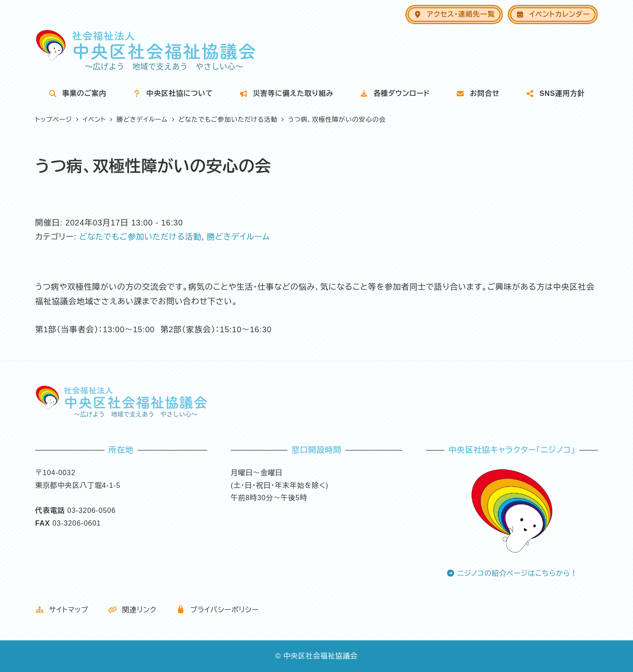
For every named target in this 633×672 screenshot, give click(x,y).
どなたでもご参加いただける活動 (140, 237)
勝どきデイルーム (238, 237)
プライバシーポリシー (218, 610)
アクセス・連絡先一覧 (454, 14)
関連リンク (132, 610)
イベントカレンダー (553, 14)
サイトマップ (62, 610)
